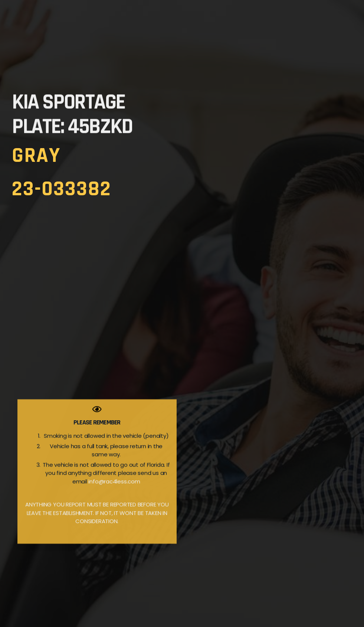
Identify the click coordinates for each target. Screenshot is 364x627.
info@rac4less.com (114, 489)
